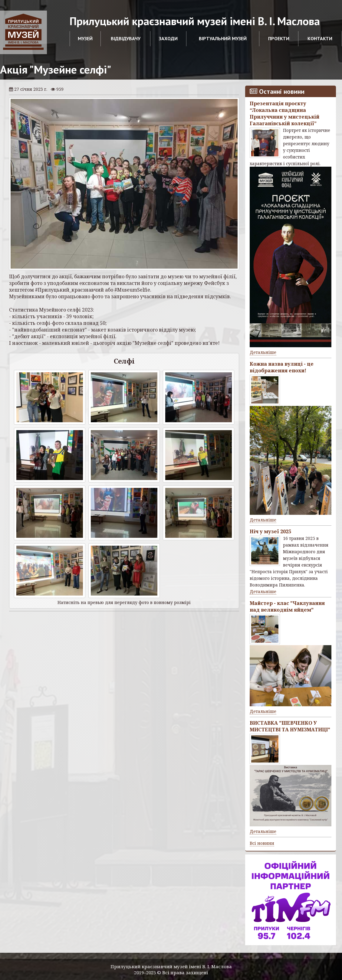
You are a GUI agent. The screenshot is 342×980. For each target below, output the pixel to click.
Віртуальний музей (223, 38)
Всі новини (262, 843)
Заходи (168, 38)
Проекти (279, 38)
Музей (85, 38)
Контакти (320, 38)
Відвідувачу (126, 38)
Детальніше (263, 352)
